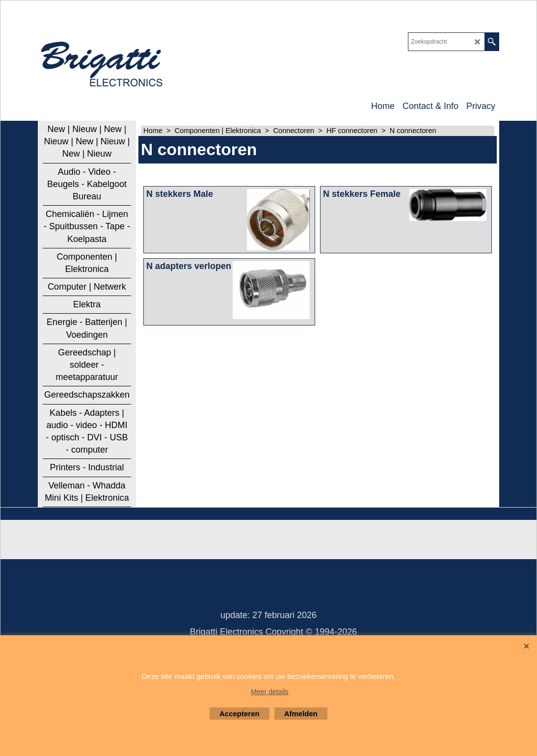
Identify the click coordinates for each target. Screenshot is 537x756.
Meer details (269, 692)
